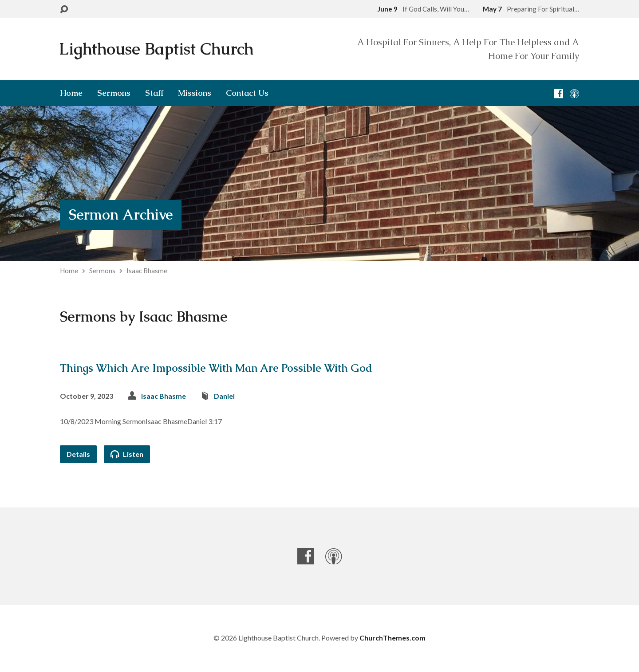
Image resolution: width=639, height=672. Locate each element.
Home (71, 93)
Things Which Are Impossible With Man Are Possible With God (216, 368)
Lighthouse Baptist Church (156, 49)
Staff (154, 93)
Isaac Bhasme (147, 271)
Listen (127, 454)
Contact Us (247, 93)
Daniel (224, 396)
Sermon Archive (121, 214)
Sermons (114, 93)
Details (78, 454)
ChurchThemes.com (392, 638)
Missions (195, 93)
